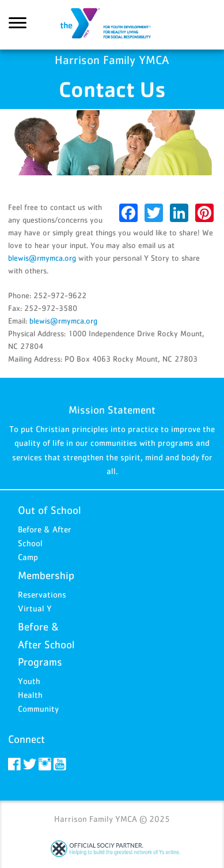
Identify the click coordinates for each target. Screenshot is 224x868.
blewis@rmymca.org (42, 258)
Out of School (49, 510)
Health (30, 695)
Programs (40, 662)
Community (38, 709)
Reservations (42, 594)
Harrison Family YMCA (112, 25)
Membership (46, 575)
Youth (29, 681)
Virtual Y (35, 608)
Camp (28, 557)
